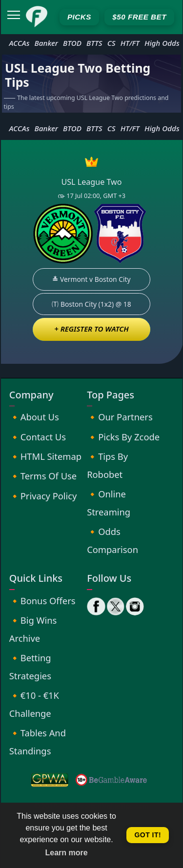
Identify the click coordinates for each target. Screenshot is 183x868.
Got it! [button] (148, 835)
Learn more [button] (67, 853)
